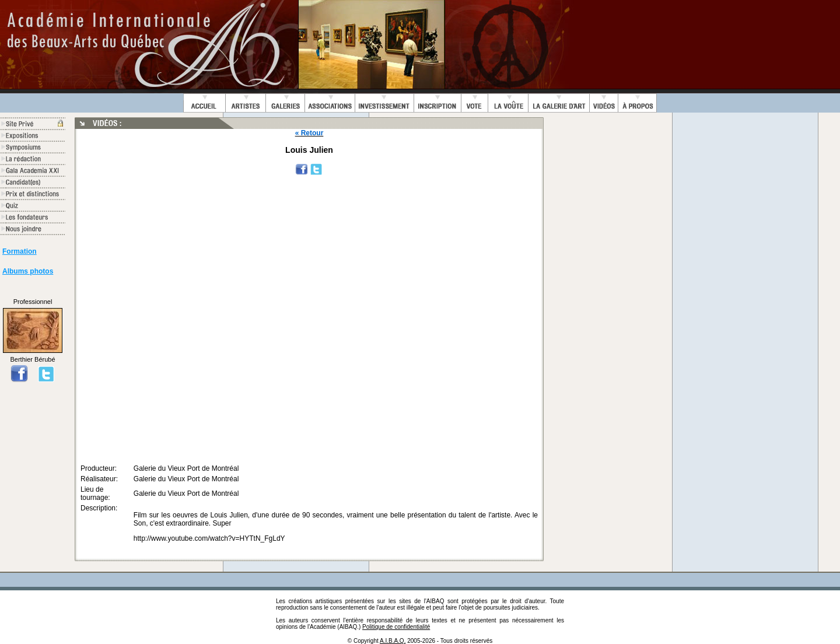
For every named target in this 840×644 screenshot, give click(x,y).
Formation (20, 251)
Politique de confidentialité (396, 627)
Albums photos (28, 271)
